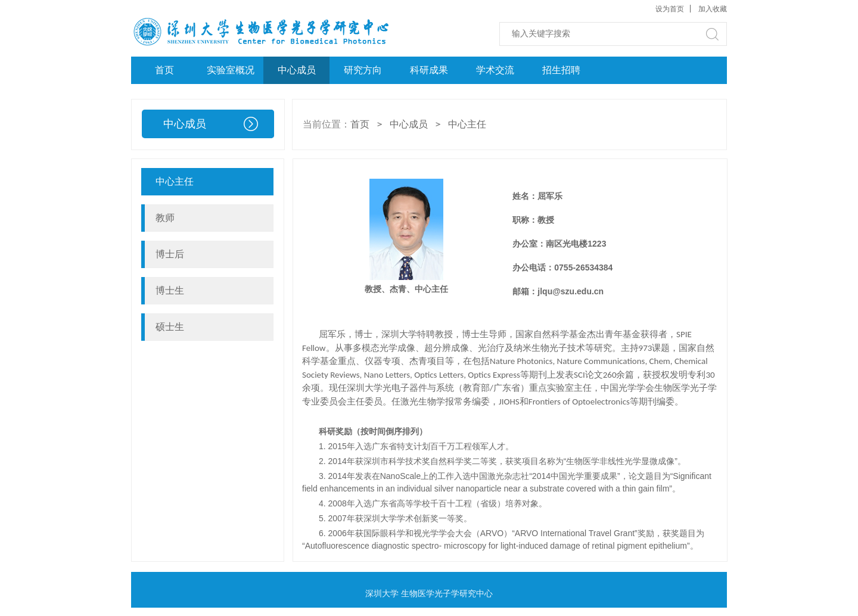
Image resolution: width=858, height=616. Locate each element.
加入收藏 (713, 9)
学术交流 (495, 70)
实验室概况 (231, 70)
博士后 (170, 254)
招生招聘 (561, 70)
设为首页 (670, 9)
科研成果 (429, 70)
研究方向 (363, 70)
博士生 (170, 290)
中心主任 (467, 124)
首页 (164, 70)
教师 (165, 218)
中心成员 (297, 70)
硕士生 (170, 327)
